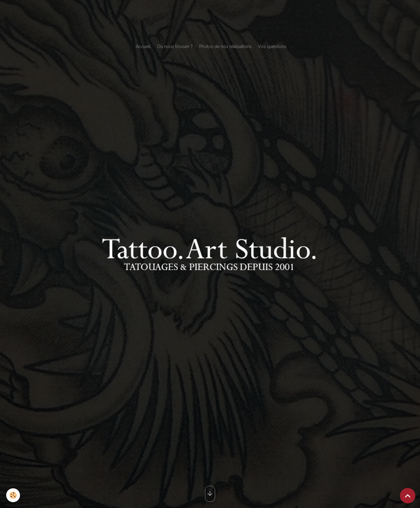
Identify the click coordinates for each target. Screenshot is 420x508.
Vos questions (272, 46)
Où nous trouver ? (175, 46)
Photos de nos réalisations (225, 46)
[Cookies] (13, 495)
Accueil (143, 46)
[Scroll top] (408, 496)
